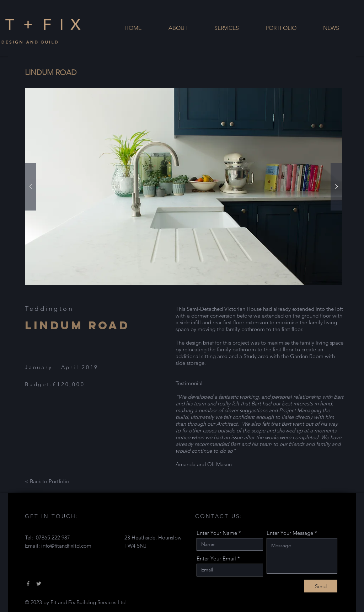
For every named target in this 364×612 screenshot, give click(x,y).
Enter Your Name (217, 533)
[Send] (321, 586)
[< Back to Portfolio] (47, 481)
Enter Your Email (216, 558)
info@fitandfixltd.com (66, 546)
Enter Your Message (290, 533)
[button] (183, 187)
